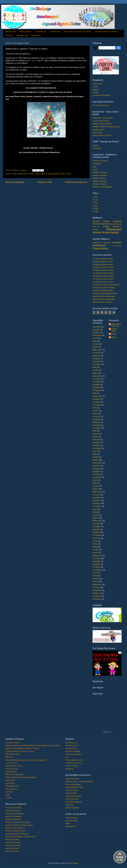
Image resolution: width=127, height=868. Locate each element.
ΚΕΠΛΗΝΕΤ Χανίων (13, 754)
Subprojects (97, 148)
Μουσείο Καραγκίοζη (13, 842)
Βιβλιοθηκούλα (71, 826)
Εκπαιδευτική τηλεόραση (14, 774)
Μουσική (95, 230)
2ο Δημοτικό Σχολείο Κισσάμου (104, 288)
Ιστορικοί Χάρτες (71, 793)
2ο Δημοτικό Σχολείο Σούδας (103, 290)
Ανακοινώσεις (22, 174)
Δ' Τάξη (49, 174)
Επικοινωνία (36, 35)
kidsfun (68, 824)
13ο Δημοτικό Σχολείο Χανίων (103, 273)
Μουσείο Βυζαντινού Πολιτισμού (17, 834)
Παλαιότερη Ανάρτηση (76, 182)
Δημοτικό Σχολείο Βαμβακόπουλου (105, 293)
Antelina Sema (114, 330)
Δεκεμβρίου (97, 327)
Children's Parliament (100, 161)
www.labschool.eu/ (12, 786)
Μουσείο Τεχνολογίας (13, 845)
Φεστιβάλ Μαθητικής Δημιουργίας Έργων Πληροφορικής (26, 760)
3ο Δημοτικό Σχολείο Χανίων (103, 262)
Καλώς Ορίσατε (26, 31)
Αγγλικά (96, 221)
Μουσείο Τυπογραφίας (14, 816)
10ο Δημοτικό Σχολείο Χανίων (103, 270)
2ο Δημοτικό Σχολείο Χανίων (103, 259)
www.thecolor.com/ (72, 745)
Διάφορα (55, 174)
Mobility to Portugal (100, 181)
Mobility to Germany (100, 175)
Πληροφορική (114, 229)
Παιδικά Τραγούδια (72, 808)
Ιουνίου (95, 338)
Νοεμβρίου (96, 330)
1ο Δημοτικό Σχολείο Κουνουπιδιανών (106, 285)
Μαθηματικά (117, 226)
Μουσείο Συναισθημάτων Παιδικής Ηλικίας (21, 837)
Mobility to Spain (99, 130)
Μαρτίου (96, 347)
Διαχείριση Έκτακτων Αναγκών (106, 31)
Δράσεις (95, 92)
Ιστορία (106, 226)
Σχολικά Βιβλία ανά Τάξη (74, 787)
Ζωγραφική (117, 242)
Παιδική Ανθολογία (72, 799)
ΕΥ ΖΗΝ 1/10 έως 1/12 (101, 105)
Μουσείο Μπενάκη (12, 840)
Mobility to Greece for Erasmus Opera (106, 127)
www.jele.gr (69, 769)
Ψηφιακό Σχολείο (12, 769)
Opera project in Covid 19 (102, 135)
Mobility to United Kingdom (102, 187)
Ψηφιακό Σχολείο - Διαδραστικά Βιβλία (79, 782)
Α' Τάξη (14, 174)
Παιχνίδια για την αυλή (73, 763)
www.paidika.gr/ (11, 772)
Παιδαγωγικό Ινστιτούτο (14, 766)
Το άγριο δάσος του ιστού (74, 760)
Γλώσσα (96, 224)
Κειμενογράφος (117, 246)
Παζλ (67, 757)
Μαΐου (95, 341)
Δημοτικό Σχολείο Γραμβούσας (104, 296)
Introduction (97, 164)
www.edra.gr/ (10, 783)
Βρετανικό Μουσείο (12, 851)
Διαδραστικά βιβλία (72, 779)
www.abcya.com (71, 743)
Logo (94, 167)
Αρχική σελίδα (11, 31)
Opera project (98, 132)
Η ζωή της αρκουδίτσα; (74, 754)
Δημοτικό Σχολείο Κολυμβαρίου (104, 299)
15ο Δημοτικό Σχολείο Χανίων (103, 279)
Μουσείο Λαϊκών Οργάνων (15, 828)
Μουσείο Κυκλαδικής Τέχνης (16, 831)
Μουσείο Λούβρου (12, 848)
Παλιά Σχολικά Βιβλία (73, 784)
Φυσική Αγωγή (110, 232)
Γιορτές (43, 174)
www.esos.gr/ (10, 780)
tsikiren (114, 337)
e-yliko (8, 795)
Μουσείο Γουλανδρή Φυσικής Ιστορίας (19, 825)
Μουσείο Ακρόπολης (13, 811)
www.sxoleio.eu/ (11, 789)
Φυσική (97, 232)
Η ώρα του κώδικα (72, 766)
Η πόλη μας (9, 35)
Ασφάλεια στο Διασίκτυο (102, 243)
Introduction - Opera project (102, 118)
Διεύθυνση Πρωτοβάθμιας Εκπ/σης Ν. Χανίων (22, 748)
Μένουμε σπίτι (22, 35)
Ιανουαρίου (97, 353)
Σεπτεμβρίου (97, 335)
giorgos (114, 334)
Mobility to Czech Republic (102, 124)
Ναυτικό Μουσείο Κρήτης (14, 813)
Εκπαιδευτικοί (55, 31)
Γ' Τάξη (37, 174)
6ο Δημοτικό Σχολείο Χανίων (103, 264)
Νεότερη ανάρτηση (15, 182)
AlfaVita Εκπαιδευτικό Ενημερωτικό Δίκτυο (21, 777)
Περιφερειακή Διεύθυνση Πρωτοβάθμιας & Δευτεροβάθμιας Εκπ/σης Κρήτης (33, 745)
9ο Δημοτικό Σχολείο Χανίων (103, 267)
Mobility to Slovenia (100, 184)
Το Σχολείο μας (41, 31)
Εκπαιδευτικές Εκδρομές (101, 95)
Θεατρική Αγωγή (116, 224)
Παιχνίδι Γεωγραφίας (73, 751)
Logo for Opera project (101, 121)
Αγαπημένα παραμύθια (74, 802)
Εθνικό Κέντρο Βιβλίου (73, 796)
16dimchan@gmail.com (116, 325)
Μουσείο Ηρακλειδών (13, 819)
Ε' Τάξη (62, 174)
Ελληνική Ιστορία (71, 790)
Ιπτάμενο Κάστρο (72, 818)
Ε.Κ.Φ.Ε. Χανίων (11, 763)
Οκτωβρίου (97, 332)
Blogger (75, 863)
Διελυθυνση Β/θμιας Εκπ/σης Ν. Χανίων (20, 751)
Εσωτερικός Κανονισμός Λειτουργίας (78, 31)
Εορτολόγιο (107, 732)
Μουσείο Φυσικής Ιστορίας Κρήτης (18, 822)
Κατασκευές (99, 245)
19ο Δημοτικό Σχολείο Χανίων (103, 282)
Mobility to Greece (99, 178)
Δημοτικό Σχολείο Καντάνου (103, 302)
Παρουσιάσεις (101, 248)
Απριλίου (96, 344)
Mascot (95, 169)
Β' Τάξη (31, 174)
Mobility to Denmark (100, 172)
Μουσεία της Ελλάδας (13, 808)
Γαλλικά (106, 221)
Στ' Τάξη (68, 174)
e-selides (9, 798)
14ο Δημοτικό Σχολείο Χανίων (103, 276)
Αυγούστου (97, 538)
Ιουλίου (95, 541)
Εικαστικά (105, 224)
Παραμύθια (69, 805)
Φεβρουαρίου (97, 350)
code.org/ (9, 792)
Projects (96, 145)
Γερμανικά (117, 221)
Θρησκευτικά (96, 227)
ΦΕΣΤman (9, 757)
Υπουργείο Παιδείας (13, 743)
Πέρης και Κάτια (71, 748)
